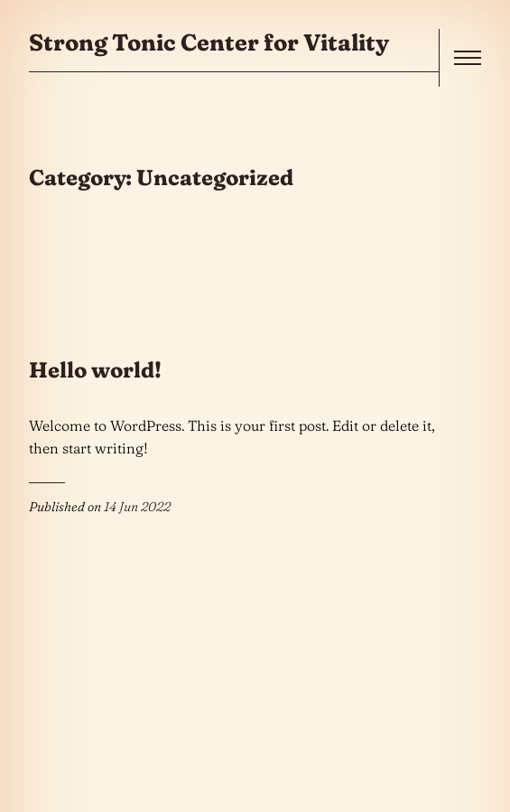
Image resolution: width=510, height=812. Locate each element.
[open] (468, 58)
